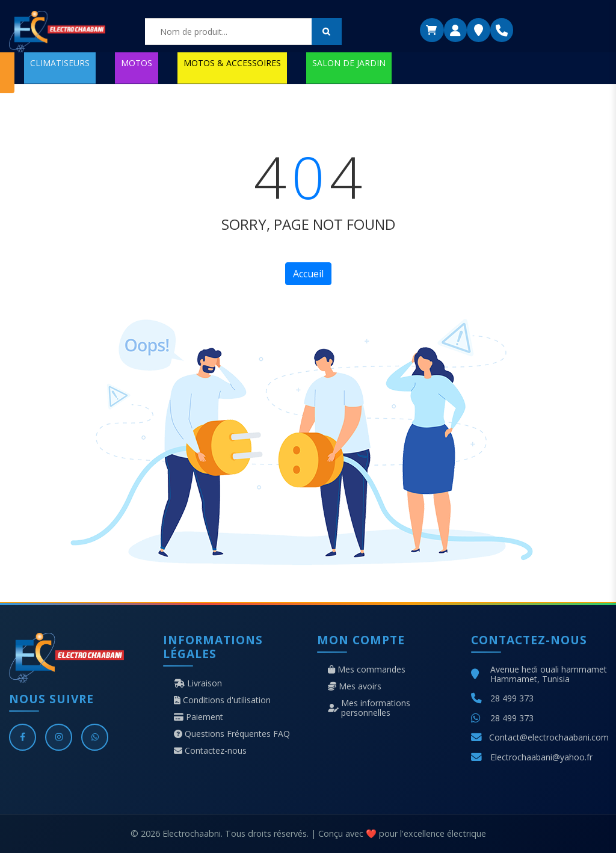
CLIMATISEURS (60, 63)
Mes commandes (367, 670)
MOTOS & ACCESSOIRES (232, 63)
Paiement (199, 717)
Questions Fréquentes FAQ (232, 734)
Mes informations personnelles (369, 708)
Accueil (308, 274)
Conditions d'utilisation (222, 700)
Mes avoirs (355, 686)
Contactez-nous (210, 751)
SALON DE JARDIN (349, 63)
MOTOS (137, 63)
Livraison (198, 683)
